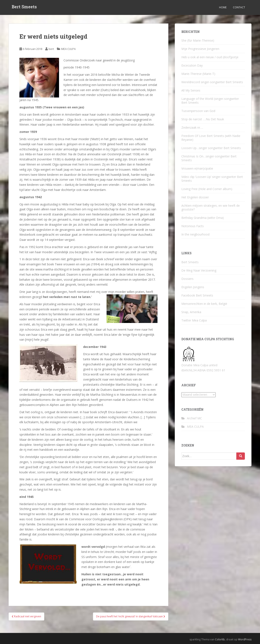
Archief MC (194, 418)
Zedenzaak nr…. (192, 127)
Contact (239, 7)
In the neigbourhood (195, 234)
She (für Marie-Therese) (198, 40)
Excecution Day (192, 65)
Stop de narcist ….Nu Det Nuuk (203, 119)
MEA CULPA (68, 49)
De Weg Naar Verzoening (199, 270)
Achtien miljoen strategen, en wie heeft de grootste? (211, 207)
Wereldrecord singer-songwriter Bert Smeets (212, 82)
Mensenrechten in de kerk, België (204, 304)
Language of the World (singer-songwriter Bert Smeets (210, 101)
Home (223, 7)
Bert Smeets (24, 7)
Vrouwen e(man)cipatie (197, 168)
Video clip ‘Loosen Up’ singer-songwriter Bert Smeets (212, 179)
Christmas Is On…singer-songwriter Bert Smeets (209, 158)
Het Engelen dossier (195, 197)
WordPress (245, 639)
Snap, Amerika (191, 312)
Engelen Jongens (193, 287)
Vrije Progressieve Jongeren (200, 49)
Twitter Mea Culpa (194, 320)
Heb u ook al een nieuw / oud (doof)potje (210, 57)
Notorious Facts (193, 226)
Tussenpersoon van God (198, 111)
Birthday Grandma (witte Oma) (203, 218)
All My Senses (191, 90)
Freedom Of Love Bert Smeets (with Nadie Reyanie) (211, 138)
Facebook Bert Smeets (197, 295)
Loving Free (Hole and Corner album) (207, 189)
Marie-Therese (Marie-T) (198, 74)
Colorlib (220, 639)
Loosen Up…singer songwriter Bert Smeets (211, 148)
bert (51, 49)
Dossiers (187, 279)
